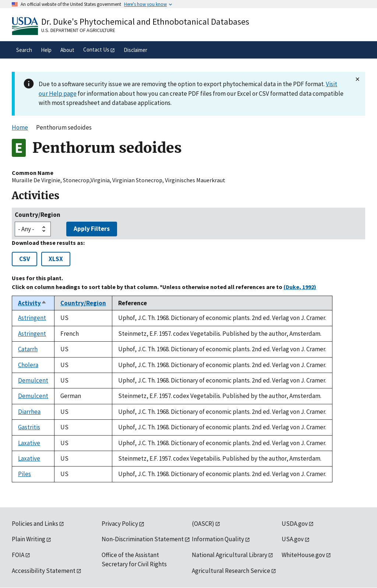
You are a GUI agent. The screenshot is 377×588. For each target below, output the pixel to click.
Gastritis (29, 427)
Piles (24, 474)
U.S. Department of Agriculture (78, 30)
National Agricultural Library (230, 555)
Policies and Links (35, 524)
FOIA (18, 555)
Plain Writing (29, 539)
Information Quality (218, 539)
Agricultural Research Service (231, 571)
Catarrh (28, 349)
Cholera (28, 365)
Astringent (32, 318)
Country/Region (38, 215)
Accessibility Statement (44, 571)
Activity (32, 303)
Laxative (29, 443)
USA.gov (293, 539)
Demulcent (33, 380)
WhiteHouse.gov (303, 555)
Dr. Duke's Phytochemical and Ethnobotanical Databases (145, 22)
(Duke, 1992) (300, 287)
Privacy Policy (120, 524)
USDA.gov (295, 524)
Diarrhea (29, 412)
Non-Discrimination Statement (143, 539)
